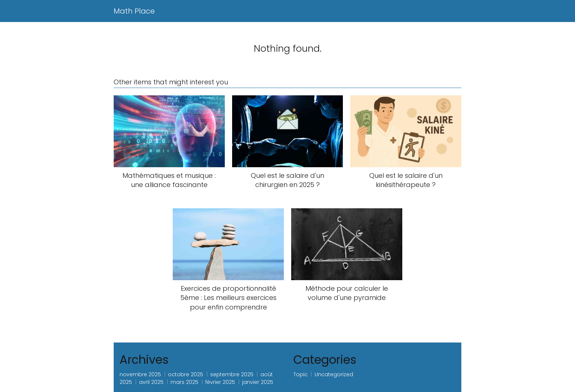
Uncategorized (334, 374)
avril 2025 (151, 382)
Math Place (134, 11)
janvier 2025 (258, 382)
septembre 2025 (232, 374)
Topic (301, 374)
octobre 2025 (186, 374)
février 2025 (220, 382)
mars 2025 (184, 382)
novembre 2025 (140, 374)
